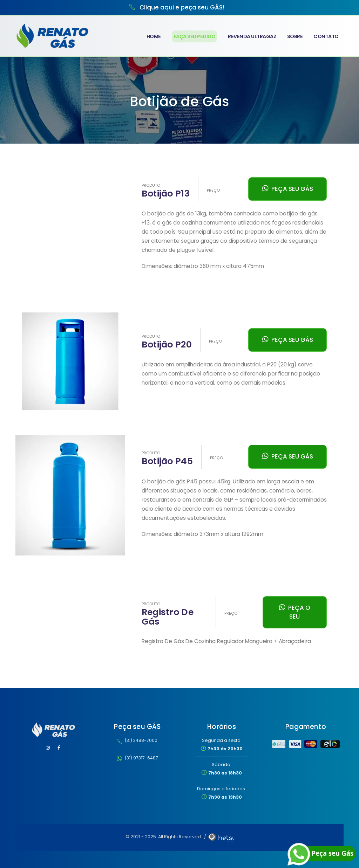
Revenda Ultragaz (252, 36)
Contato (326, 36)
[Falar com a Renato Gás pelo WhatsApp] (322, 854)
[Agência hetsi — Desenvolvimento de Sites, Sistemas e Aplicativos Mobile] (221, 837)
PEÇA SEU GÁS (288, 189)
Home (154, 36)
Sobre (295, 36)
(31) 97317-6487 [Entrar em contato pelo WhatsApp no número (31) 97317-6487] (137, 758)
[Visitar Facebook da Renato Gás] (59, 748)
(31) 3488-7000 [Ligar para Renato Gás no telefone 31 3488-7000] (137, 740)
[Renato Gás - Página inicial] (53, 730)
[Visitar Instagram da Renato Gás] (48, 748)
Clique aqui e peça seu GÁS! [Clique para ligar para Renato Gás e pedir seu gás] (182, 7)
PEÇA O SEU (295, 612)
